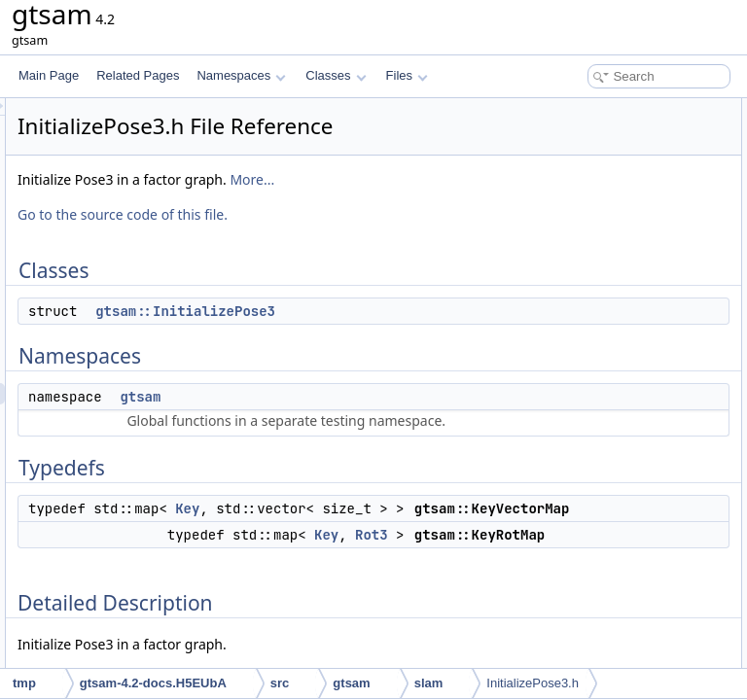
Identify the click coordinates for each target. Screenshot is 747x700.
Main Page (49, 75)
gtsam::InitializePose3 (428, 360)
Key (430, 621)
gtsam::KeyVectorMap (603, 216)
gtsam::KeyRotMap (595, 237)
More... (283, 228)
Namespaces (241, 75)
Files (407, 75)
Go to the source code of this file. (366, 263)
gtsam (383, 445)
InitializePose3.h (533, 683)
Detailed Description (582, 259)
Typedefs (554, 194)
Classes (336, 75)
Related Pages (138, 75)
